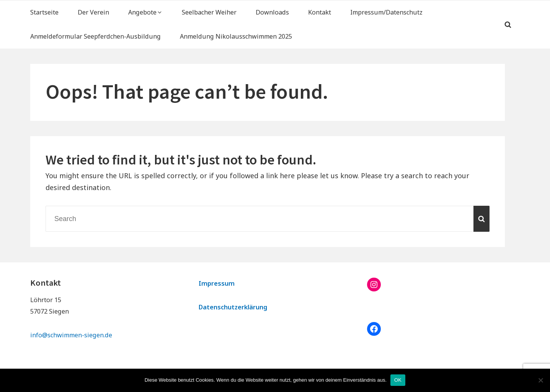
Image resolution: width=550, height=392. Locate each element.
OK (398, 380)
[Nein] (540, 380)
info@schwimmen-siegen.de (71, 335)
